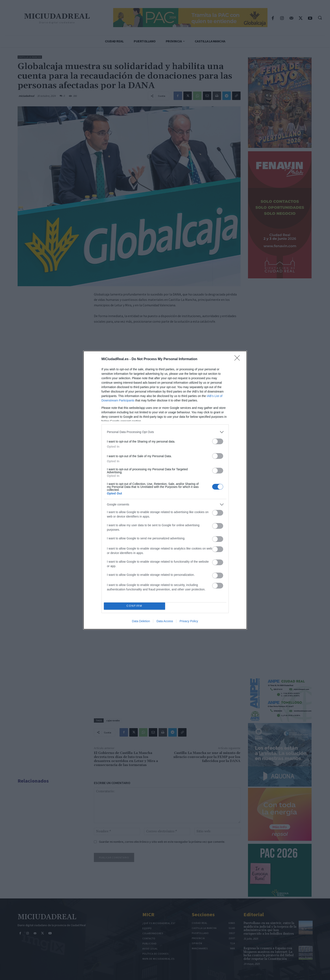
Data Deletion (141, 621)
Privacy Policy (189, 621)
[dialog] (165, 490)
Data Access (165, 621)
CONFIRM (134, 606)
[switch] (218, 441)
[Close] (238, 359)
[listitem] (165, 432)
